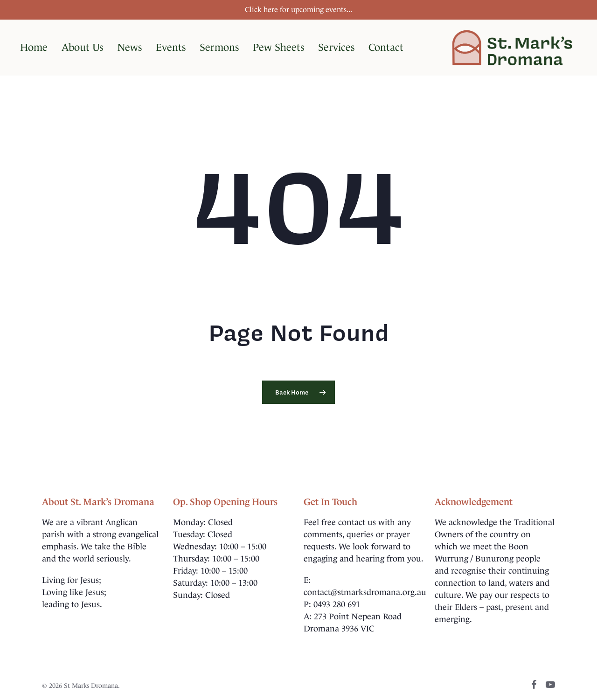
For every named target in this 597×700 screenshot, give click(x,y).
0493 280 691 (337, 604)
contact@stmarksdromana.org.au (365, 592)
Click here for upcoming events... (298, 10)
